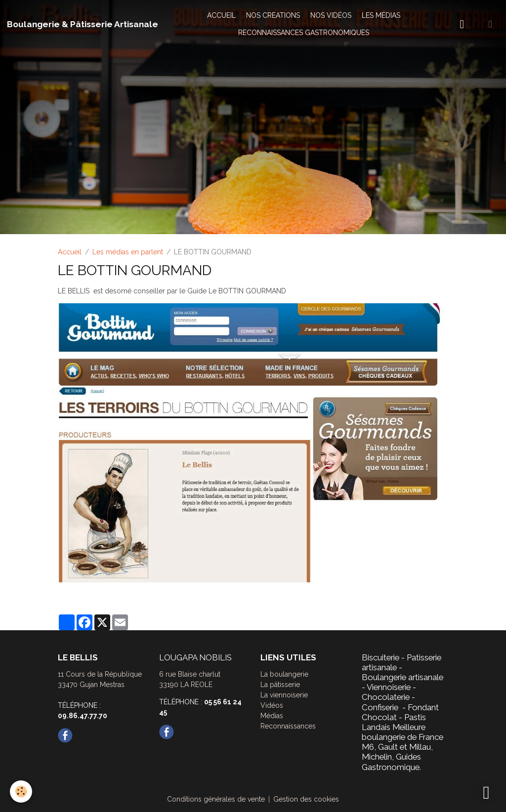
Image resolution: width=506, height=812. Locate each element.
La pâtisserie (280, 685)
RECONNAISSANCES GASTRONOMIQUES (304, 33)
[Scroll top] (486, 792)
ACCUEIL (221, 15)
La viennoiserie (284, 695)
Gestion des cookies (306, 799)
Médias (272, 716)
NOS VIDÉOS (331, 15)
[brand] (83, 24)
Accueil (70, 252)
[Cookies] (21, 792)
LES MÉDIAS (381, 15)
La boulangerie (284, 674)
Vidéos (272, 705)
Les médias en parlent (128, 252)
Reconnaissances (288, 726)
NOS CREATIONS (273, 15)
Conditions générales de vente (216, 799)
